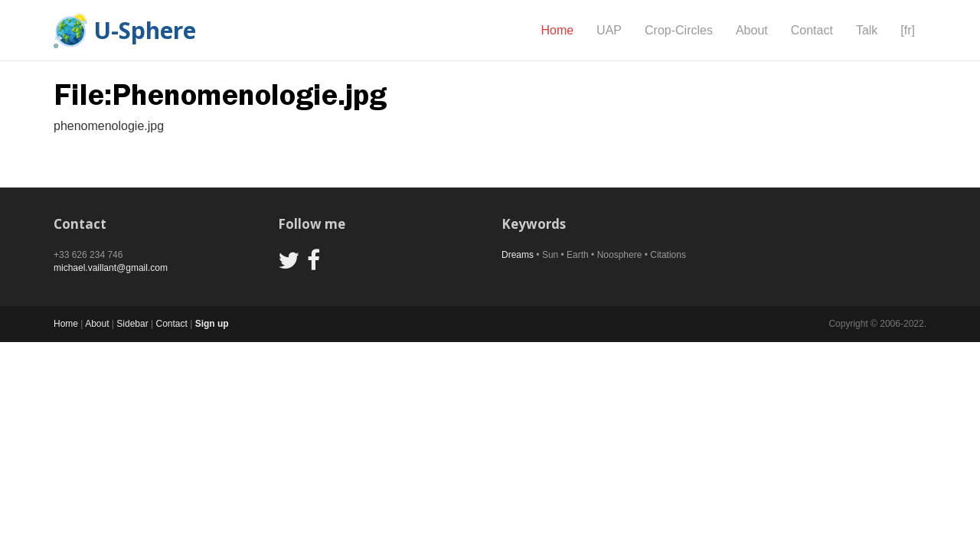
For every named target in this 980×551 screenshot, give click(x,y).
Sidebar (132, 324)
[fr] (908, 30)
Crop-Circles (679, 30)
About (752, 30)
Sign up (212, 324)
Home (557, 30)
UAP (609, 30)
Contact (812, 30)
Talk (867, 30)
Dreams (518, 255)
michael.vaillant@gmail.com (111, 268)
